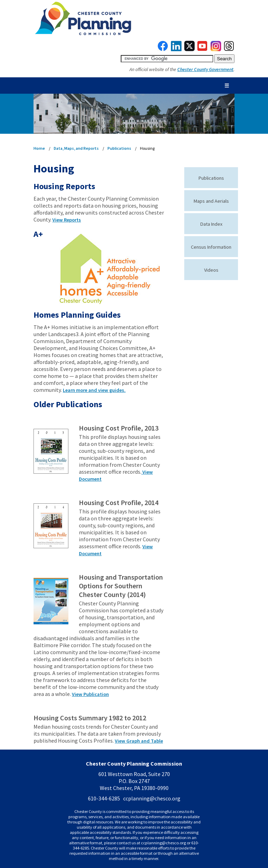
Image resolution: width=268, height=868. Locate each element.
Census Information (211, 247)
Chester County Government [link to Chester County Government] (205, 69)
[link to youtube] (202, 49)
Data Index (211, 224)
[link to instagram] (216, 49)
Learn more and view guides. (94, 390)
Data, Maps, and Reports (76, 148)
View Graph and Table (139, 741)
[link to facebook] (163, 49)
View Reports (67, 220)
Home (39, 148)
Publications (119, 148)
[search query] (167, 59)
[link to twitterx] (189, 49)
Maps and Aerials (211, 201)
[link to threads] (229, 49)
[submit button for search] (224, 59)
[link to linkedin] (176, 49)
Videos (211, 270)
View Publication (90, 694)
